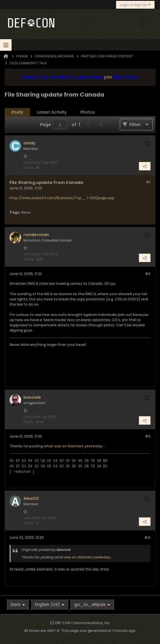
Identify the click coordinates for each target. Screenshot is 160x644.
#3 (148, 436)
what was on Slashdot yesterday (73, 446)
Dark (18, 605)
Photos (88, 112)
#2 (148, 274)
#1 (148, 182)
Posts (17, 112)
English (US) (50, 605)
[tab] (17, 112)
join (108, 77)
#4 (147, 537)
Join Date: (32, 162)
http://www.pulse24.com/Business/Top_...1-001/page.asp (62, 198)
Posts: (29, 168)
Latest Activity (52, 112)
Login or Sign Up (135, 5)
